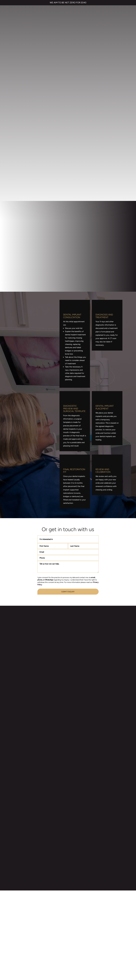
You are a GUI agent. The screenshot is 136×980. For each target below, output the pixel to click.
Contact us (75, 913)
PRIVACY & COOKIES (48, 962)
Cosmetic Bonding (46, 923)
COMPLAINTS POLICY (67, 962)
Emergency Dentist (47, 932)
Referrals (74, 918)
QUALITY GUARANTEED (107, 962)
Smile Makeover (45, 927)
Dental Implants (45, 918)
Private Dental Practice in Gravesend (68, 970)
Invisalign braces (45, 913)
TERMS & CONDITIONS (28, 962)
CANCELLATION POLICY (87, 962)
